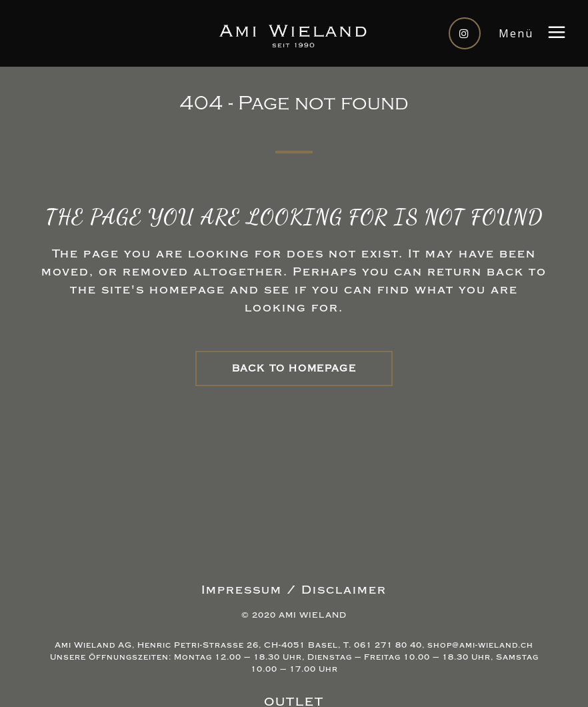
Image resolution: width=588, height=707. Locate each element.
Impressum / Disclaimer (294, 590)
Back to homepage (294, 369)
